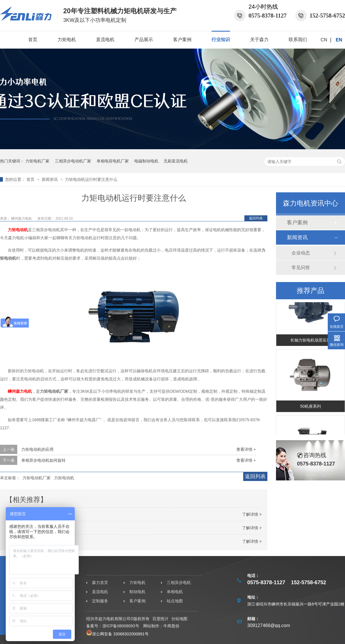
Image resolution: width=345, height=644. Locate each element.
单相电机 (175, 592)
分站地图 (179, 619)
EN (339, 40)
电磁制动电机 (146, 161)
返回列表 (256, 218)
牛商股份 (171, 626)
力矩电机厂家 (37, 161)
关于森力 (259, 40)
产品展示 (144, 40)
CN (324, 40)
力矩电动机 (18, 230)
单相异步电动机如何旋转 (43, 460)
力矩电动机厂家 (37, 478)
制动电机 (137, 592)
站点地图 (175, 601)
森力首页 (100, 582)
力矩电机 (67, 40)
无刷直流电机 (176, 161)
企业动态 (301, 253)
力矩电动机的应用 (37, 449)
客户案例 (182, 40)
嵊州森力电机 (22, 218)
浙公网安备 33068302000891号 (117, 634)
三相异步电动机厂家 (73, 161)
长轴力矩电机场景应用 (310, 341)
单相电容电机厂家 (113, 161)
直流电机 (105, 40)
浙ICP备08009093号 (121, 626)
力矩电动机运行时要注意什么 (91, 179)
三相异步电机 (179, 582)
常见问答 (301, 268)
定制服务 (100, 601)
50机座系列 (310, 407)
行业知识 (221, 40)
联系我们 (298, 40)
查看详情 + (246, 449)
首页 (33, 40)
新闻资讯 (50, 179)
